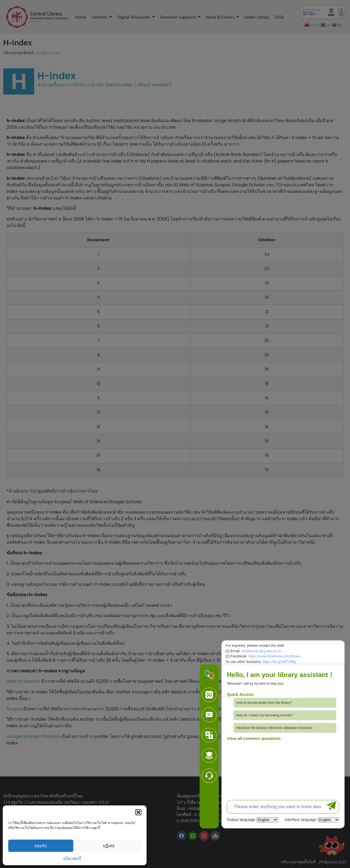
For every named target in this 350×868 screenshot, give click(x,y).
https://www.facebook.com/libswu (274, 656)
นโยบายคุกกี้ (72, 858)
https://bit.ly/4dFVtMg (279, 662)
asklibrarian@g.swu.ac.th (261, 651)
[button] (138, 812)
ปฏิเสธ (109, 846)
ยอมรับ (41, 846)
